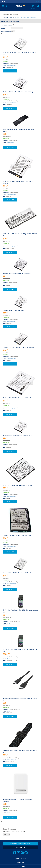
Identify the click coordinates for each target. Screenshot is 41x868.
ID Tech (8, 623)
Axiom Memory (10, 142)
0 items (33, 7)
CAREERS (21, 862)
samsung (17, 17)
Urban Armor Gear (11, 760)
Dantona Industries (11, 66)
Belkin (8, 711)
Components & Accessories (28, 17)
